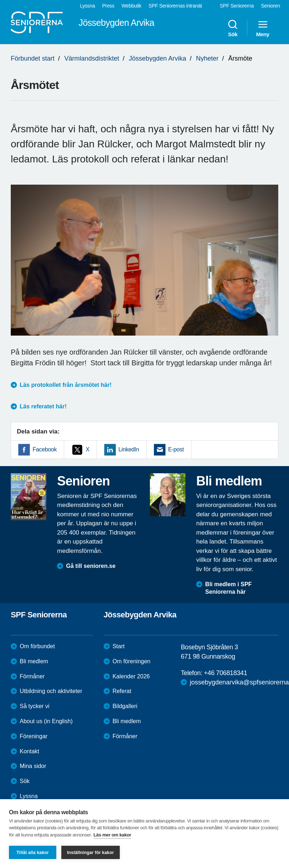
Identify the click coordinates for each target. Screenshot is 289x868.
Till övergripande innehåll (0, 0)
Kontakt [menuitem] (29, 751)
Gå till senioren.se (91, 566)
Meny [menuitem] (263, 28)
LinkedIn (129, 449)
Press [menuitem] (108, 6)
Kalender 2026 (131, 676)
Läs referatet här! (43, 406)
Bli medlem (34, 661)
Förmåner (32, 676)
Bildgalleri (125, 706)
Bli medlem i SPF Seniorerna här (228, 588)
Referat (122, 691)
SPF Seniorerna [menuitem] (237, 6)
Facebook (45, 449)
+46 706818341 (226, 673)
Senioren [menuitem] (271, 6)
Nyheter (207, 58)
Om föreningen (132, 661)
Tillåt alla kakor (33, 853)
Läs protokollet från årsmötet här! (67, 385)
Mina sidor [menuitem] (33, 766)
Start (119, 646)
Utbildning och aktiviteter (51, 691)
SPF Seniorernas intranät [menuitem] (175, 6)
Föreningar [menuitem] (34, 736)
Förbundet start (33, 58)
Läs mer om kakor (112, 835)
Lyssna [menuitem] (87, 6)
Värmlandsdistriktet (92, 58)
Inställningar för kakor (91, 853)
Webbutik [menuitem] (131, 6)
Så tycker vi (35, 706)
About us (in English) (46, 721)
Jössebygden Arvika (157, 58)
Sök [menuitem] (233, 28)
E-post (176, 449)
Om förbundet (37, 646)
